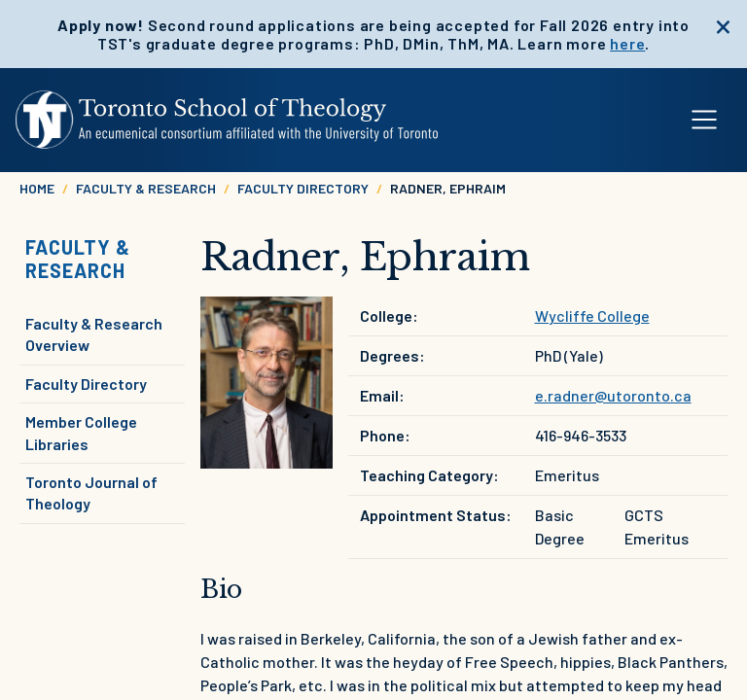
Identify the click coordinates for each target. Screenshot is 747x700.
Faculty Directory (303, 188)
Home (37, 188)
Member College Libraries (81, 432)
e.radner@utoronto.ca (613, 395)
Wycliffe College (592, 315)
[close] (723, 24)
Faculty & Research (146, 188)
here (627, 43)
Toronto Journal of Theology (91, 492)
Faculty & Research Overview (94, 334)
